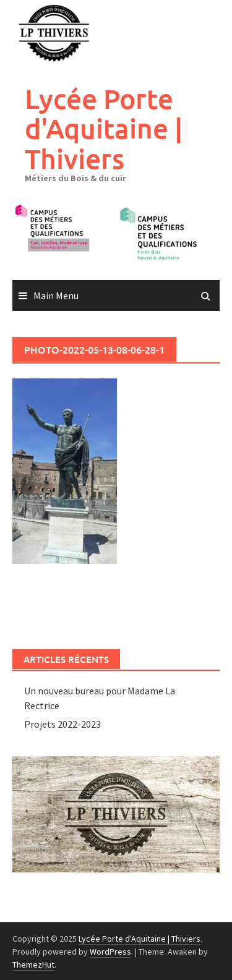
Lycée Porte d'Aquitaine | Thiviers (104, 129)
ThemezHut (33, 965)
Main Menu (56, 296)
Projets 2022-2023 (62, 724)
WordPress (110, 952)
